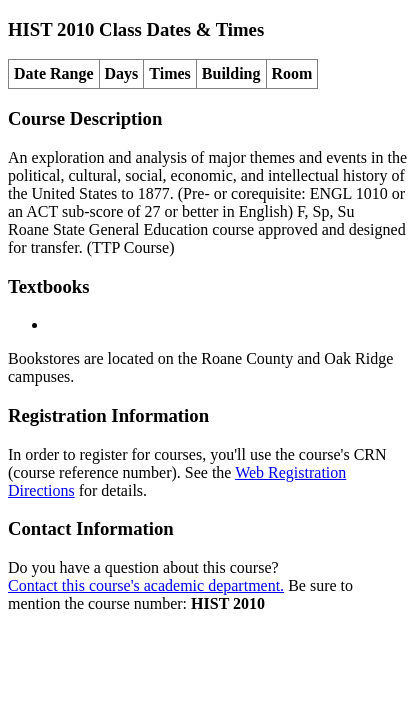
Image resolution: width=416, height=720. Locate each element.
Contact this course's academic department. (146, 585)
